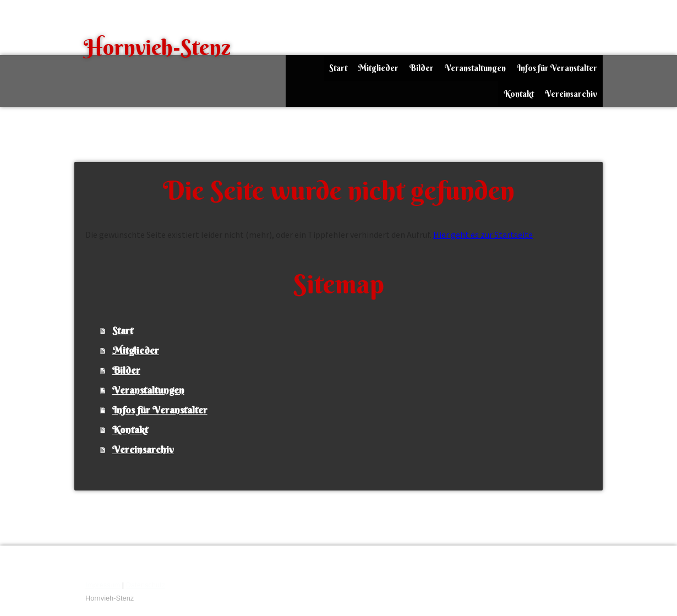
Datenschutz (146, 585)
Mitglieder (378, 68)
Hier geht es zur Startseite (483, 235)
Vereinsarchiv (571, 94)
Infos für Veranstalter (557, 68)
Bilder (422, 68)
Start (338, 68)
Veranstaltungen (475, 68)
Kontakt (519, 94)
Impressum (103, 585)
